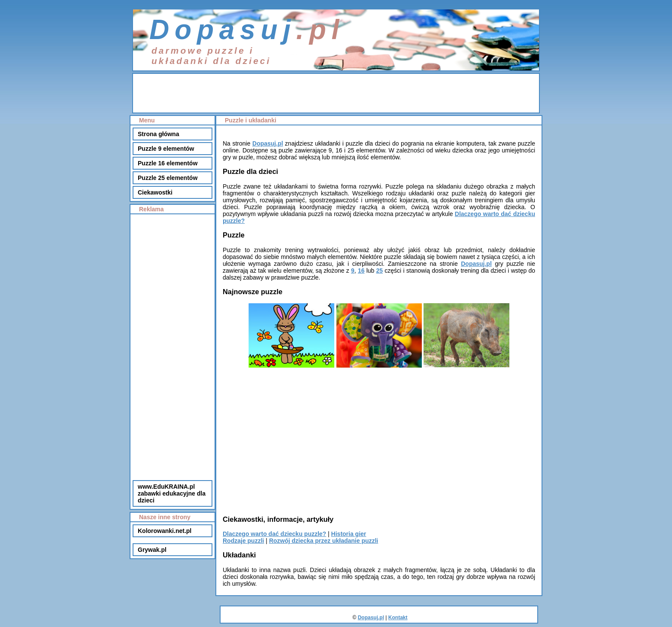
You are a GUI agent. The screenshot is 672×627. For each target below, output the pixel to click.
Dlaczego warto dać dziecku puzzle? (274, 534)
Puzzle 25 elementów (168, 178)
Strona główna (158, 134)
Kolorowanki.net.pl (165, 531)
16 (361, 271)
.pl (320, 30)
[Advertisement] (336, 93)
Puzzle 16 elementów (168, 163)
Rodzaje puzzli (243, 541)
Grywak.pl (152, 550)
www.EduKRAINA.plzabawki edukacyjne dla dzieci (172, 493)
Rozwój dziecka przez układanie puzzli (324, 541)
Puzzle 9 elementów (166, 149)
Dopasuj (223, 30)
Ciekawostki (155, 192)
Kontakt (398, 618)
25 (380, 271)
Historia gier (349, 534)
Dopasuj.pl (268, 143)
